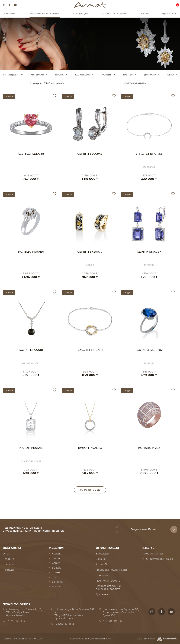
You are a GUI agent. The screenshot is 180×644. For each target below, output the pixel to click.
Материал (37, 75)
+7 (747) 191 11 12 (16, 621)
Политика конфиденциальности (90, 639)
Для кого (150, 75)
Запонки (57, 582)
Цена (171, 75)
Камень (106, 75)
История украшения (114, 14)
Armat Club (103, 564)
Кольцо (57, 554)
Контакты (102, 575)
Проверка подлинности (111, 570)
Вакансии (102, 559)
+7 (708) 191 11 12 (112, 621)
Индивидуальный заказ (158, 559)
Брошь (56, 587)
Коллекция (82, 75)
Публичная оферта (108, 581)
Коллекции (81, 14)
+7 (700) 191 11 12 (64, 624)
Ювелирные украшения (45, 14)
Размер (128, 75)
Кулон (56, 558)
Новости (8, 564)
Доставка (102, 595)
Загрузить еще (90, 490)
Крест (56, 577)
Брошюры (102, 554)
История (8, 559)
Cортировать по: (135, 84)
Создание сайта (156, 639)
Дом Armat (10, 14)
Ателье (145, 14)
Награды (8, 570)
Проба (59, 75)
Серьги (57, 563)
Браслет (57, 568)
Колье (56, 573)
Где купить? (170, 14)
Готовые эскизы (153, 554)
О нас (6, 554)
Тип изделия (11, 75)
